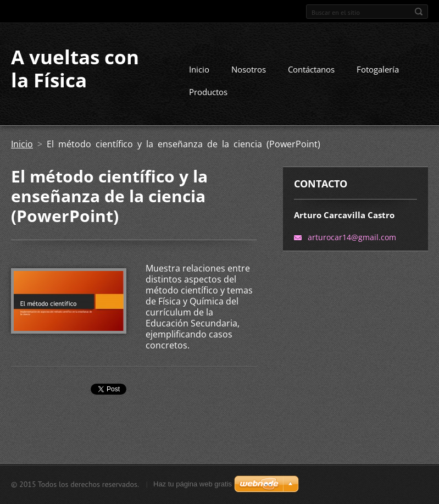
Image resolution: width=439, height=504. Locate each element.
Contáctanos (311, 69)
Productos (208, 92)
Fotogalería (378, 69)
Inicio (199, 69)
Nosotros (249, 69)
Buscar (419, 12)
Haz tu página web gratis (193, 484)
